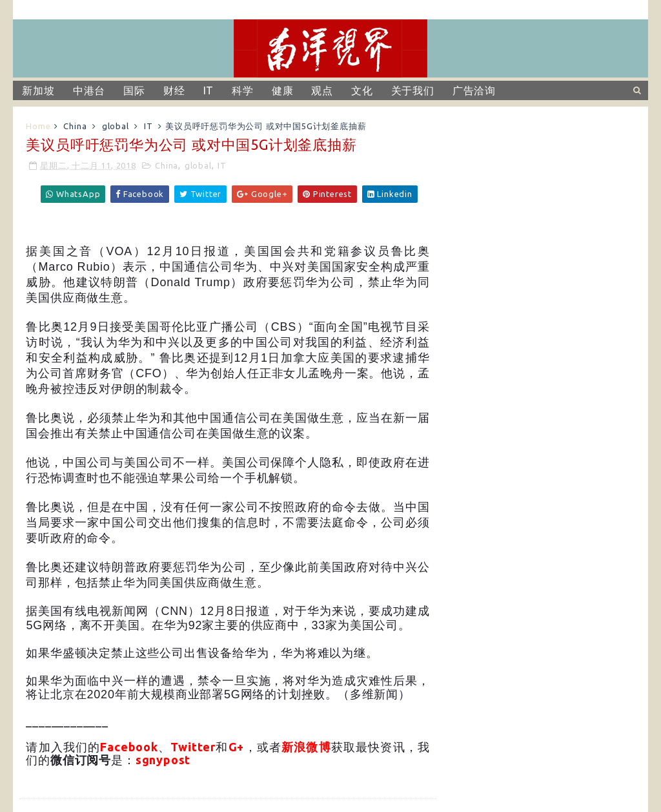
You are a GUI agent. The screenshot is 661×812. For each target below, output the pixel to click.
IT (209, 90)
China (75, 126)
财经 (174, 90)
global (116, 126)
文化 (362, 90)
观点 (322, 90)
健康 (283, 90)
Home (38, 126)
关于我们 (413, 90)
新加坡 (38, 90)
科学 (243, 90)
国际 (134, 90)
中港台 (89, 90)
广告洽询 (474, 90)
